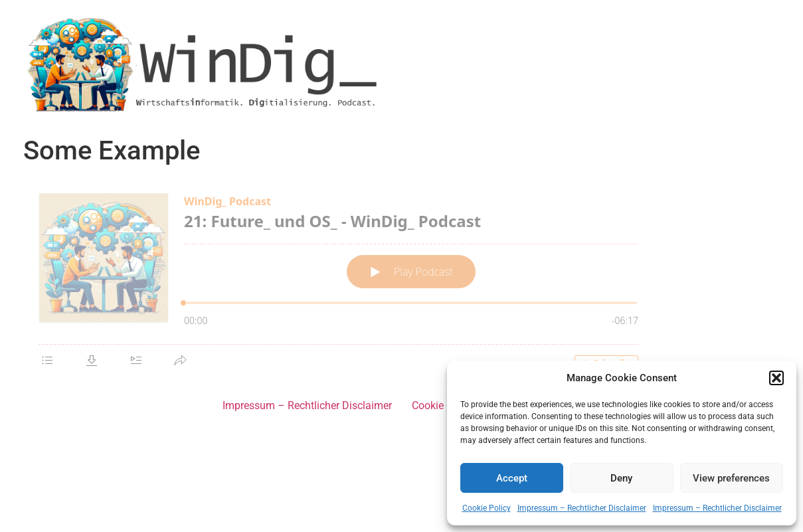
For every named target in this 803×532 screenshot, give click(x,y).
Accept (512, 478)
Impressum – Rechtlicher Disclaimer (582, 508)
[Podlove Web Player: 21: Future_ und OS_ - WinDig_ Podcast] (402, 278)
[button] (776, 378)
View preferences (731, 478)
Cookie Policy (487, 508)
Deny (621, 478)
